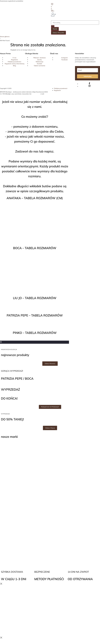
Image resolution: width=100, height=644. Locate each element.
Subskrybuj (88, 76)
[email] (88, 70)
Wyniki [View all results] (55, 29)
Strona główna (5, 37)
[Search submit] (53, 26)
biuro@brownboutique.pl (8, 96)
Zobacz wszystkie (59, 33)
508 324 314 (36, 94)
